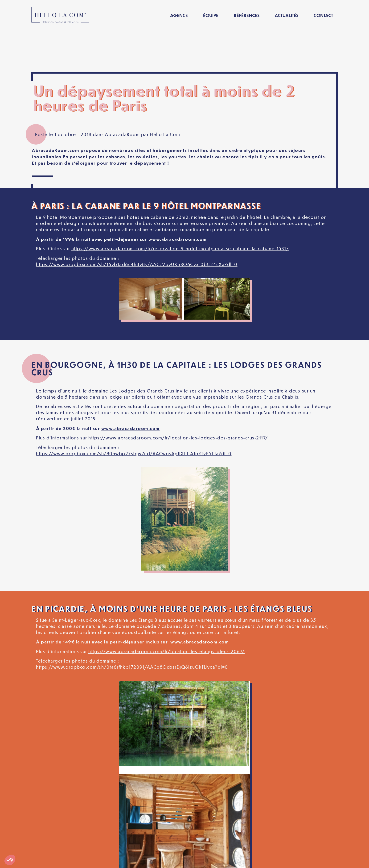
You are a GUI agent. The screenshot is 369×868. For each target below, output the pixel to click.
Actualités (287, 15)
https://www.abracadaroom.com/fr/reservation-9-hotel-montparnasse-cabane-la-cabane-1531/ (180, 207)
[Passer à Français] (282, 861)
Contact (323, 15)
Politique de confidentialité (158, 860)
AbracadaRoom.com (56, 109)
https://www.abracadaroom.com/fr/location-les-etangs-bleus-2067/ (167, 610)
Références (247, 15)
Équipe (211, 15)
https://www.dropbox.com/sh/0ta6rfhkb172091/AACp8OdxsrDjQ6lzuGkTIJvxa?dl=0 (132, 626)
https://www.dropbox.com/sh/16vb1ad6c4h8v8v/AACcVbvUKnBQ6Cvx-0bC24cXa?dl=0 (137, 223)
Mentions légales (99, 860)
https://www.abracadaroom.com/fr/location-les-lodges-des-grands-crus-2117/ (178, 396)
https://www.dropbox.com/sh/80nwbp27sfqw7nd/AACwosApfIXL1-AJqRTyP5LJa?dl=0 (134, 412)
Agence (179, 15)
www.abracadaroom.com (178, 198)
